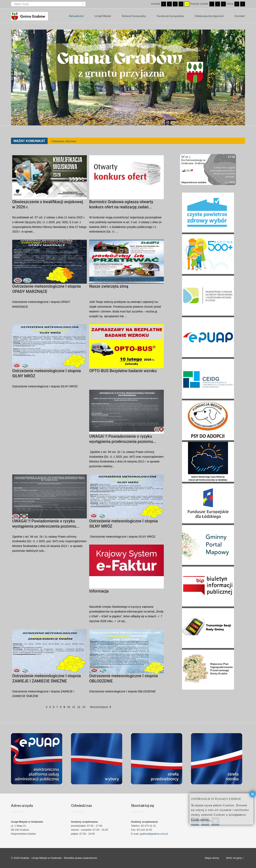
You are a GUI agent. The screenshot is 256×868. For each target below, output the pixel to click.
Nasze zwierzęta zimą (109, 286)
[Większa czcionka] (223, 4)
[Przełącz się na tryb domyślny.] (164, 4)
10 (69, 707)
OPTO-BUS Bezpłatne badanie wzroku (123, 371)
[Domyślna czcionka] (218, 4)
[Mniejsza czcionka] (212, 4)
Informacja (99, 591)
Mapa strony (212, 858)
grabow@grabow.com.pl (154, 834)
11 (74, 707)
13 (84, 707)
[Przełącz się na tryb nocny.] (169, 4)
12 (79, 707)
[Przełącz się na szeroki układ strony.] (243, 4)
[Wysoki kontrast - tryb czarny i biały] (175, 4)
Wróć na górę (235, 858)
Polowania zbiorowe (64, 141)
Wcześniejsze (101, 707)
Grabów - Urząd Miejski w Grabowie (41, 858)
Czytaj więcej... (201, 819)
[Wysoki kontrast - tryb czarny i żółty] (181, 4)
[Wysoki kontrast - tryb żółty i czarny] (187, 4)
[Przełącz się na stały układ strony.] (237, 4)
